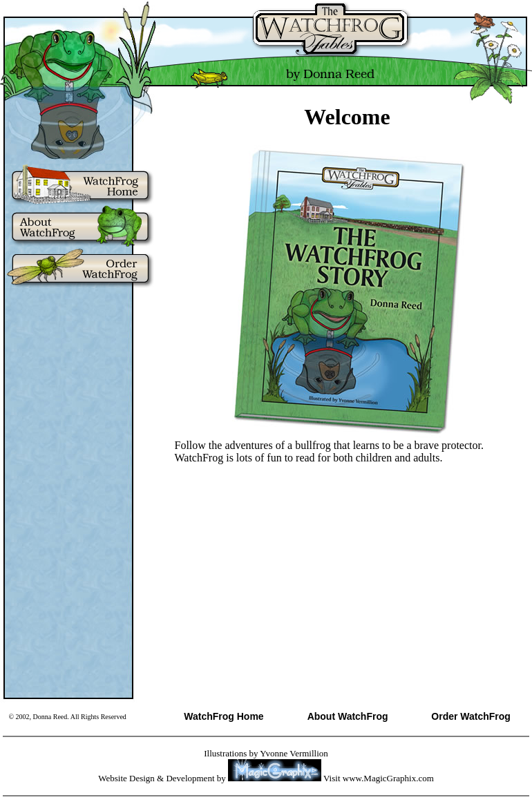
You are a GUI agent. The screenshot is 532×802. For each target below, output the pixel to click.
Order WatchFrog (471, 716)
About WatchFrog (348, 716)
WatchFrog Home (224, 716)
